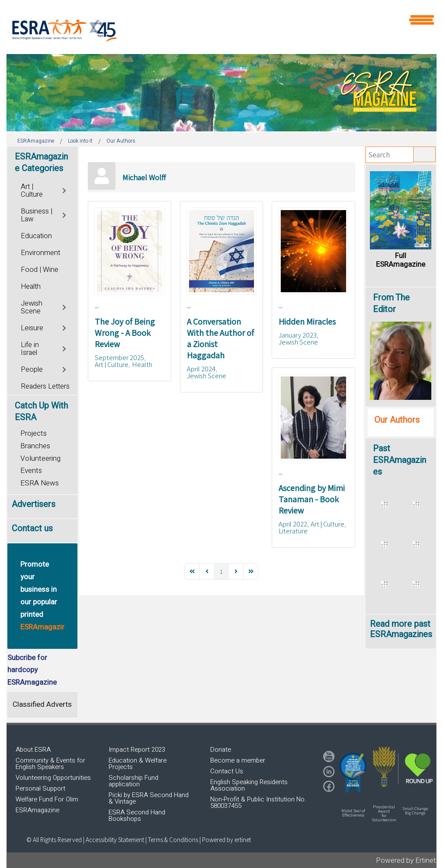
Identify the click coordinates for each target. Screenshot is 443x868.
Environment (40, 253)
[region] (221, 93)
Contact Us (227, 771)
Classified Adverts (42, 704)
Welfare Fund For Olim (47, 799)
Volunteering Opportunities (53, 778)
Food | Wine (40, 270)
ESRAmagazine (37, 810)
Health (142, 364)
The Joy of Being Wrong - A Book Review (125, 333)
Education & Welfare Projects (138, 764)
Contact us (32, 528)
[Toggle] (65, 190)
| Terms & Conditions (172, 840)
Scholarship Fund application (133, 781)
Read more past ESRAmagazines (401, 629)
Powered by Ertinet (406, 860)
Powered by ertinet (226, 840)
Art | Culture (112, 364)
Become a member (238, 760)
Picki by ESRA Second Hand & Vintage (149, 798)
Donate (221, 750)
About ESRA (33, 750)
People (32, 370)
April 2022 (293, 524)
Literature (293, 531)
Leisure (32, 328)
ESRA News (40, 483)
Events (31, 471)
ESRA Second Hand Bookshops (137, 815)
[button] (353, 773)
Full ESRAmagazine (401, 260)
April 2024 (201, 369)
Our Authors (397, 420)
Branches (35, 446)
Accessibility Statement (116, 840)
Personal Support (40, 788)
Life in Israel (30, 349)
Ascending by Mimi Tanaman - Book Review (312, 499)
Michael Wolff (144, 177)
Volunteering (40, 458)
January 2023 (298, 335)
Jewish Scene (207, 376)
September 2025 (119, 357)
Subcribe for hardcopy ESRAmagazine (32, 670)
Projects (34, 433)
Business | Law (37, 215)
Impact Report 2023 (137, 750)
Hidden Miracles (307, 322)
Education (36, 236)
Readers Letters (45, 386)
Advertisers (34, 504)
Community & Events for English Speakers (50, 764)
